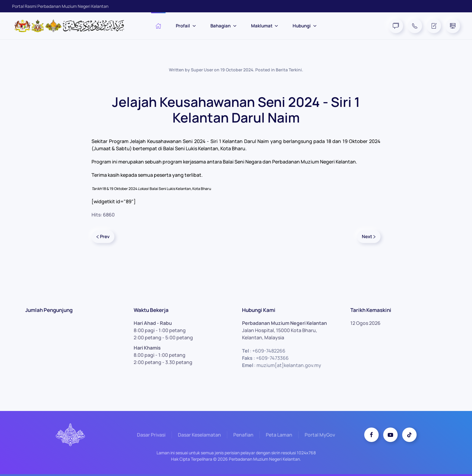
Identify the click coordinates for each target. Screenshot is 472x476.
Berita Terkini (289, 70)
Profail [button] (186, 26)
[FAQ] (396, 26)
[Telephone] (415, 26)
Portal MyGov (320, 436)
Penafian (243, 436)
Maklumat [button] (265, 26)
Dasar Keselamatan (199, 436)
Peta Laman (279, 436)
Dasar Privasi (151, 436)
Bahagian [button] (224, 26)
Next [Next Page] (369, 236)
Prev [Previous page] (103, 236)
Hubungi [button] (305, 26)
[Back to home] (72, 26)
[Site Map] (453, 26)
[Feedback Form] (434, 26)
